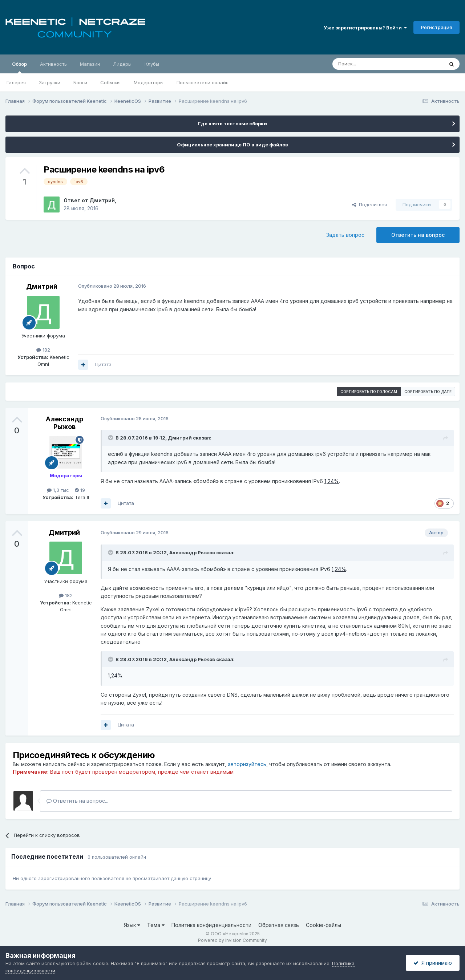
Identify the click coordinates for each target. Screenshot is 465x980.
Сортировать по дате (428, 392)
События (110, 82)
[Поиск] (371, 64)
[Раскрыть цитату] (111, 438)
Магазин (90, 64)
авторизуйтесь (247, 764)
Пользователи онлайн (203, 82)
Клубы (152, 64)
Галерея (16, 82)
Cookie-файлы (324, 925)
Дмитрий (102, 200)
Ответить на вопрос (418, 235)
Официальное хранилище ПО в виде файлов (232, 145)
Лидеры (122, 64)
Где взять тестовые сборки (232, 123)
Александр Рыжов (64, 423)
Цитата (103, 364)
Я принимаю (433, 963)
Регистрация (436, 27)
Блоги (80, 82)
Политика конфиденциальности (211, 925)
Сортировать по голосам (369, 392)
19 (80, 490)
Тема (156, 925)
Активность (53, 64)
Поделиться (369, 204)
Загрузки (50, 82)
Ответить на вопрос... (77, 801)
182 (43, 350)
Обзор (19, 67)
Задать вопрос (345, 235)
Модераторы (149, 82)
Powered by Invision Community (232, 940)
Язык (132, 925)
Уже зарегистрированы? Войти (365, 28)
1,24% (332, 481)
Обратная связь (279, 925)
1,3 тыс (58, 490)
